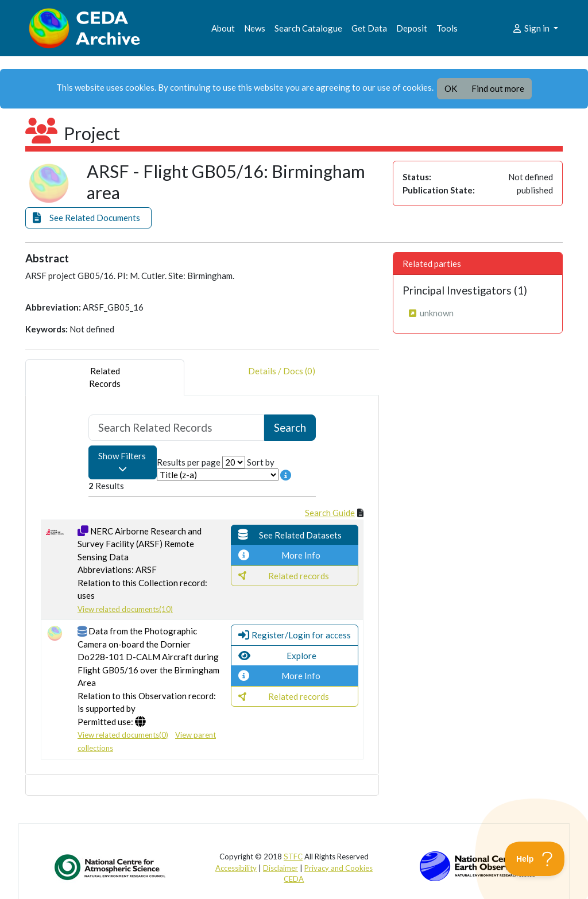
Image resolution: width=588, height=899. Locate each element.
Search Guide (330, 513)
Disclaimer (281, 868)
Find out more (498, 88)
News (255, 28)
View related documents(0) (123, 735)
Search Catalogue (308, 28)
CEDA (294, 879)
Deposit (412, 28)
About (223, 28)
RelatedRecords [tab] (105, 377)
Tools (447, 28)
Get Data (369, 28)
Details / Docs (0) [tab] (282, 377)
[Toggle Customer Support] (535, 859)
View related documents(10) (125, 609)
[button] (88, 218)
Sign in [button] (531, 28)
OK (451, 88)
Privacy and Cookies (339, 868)
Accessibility (236, 868)
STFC (293, 857)
